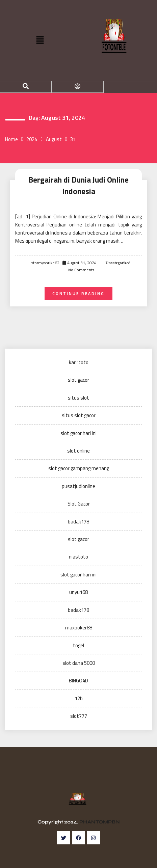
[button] (40, 40)
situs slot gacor (79, 415)
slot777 (79, 716)
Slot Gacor (79, 504)
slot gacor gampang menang (79, 468)
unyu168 (78, 592)
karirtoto (79, 362)
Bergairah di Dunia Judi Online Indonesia (78, 186)
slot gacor (78, 380)
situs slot (78, 398)
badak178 (78, 522)
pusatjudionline (78, 486)
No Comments (81, 270)
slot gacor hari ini (78, 433)
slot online (78, 451)
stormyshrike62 (45, 263)
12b (79, 698)
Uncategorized (118, 263)
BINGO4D (78, 681)
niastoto (78, 557)
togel (78, 645)
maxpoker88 (79, 628)
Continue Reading (78, 293)
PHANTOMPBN (100, 822)
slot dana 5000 (79, 663)
